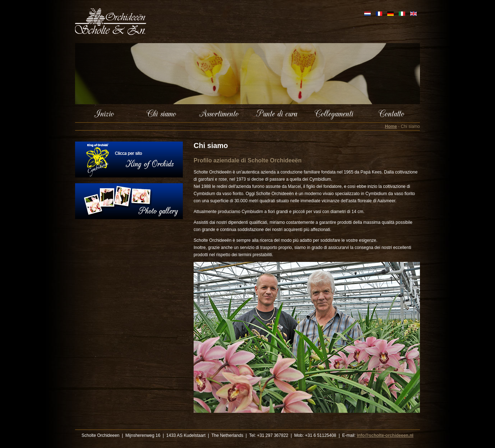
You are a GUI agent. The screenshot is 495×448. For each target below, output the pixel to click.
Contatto (391, 113)
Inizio (104, 113)
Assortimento (219, 113)
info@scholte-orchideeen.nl (385, 435)
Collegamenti (334, 113)
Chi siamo (161, 113)
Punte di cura (276, 113)
